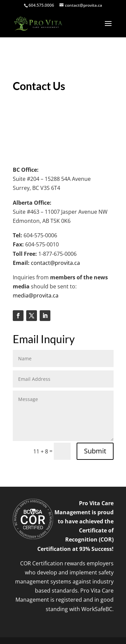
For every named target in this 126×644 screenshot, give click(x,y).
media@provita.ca (36, 295)
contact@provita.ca (55, 263)
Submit (95, 451)
